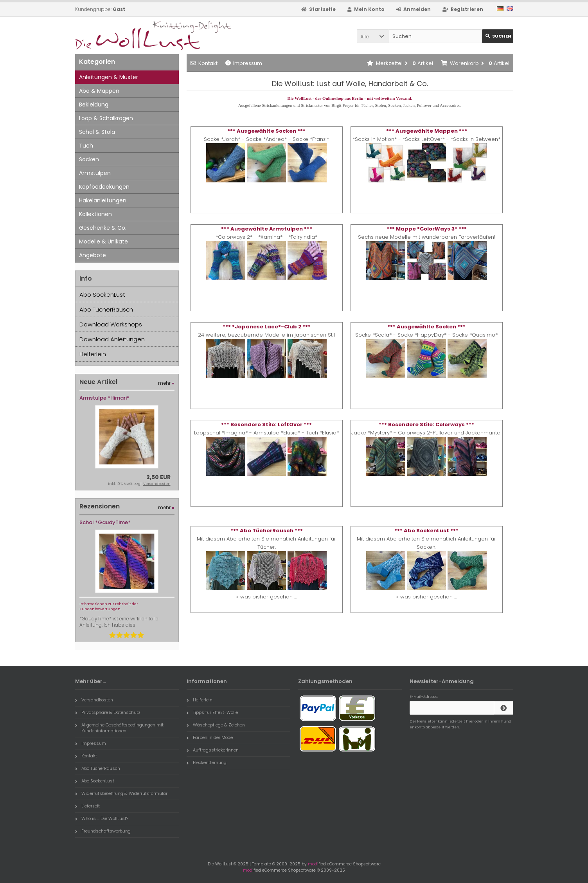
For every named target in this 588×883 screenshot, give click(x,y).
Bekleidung (94, 105)
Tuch (86, 146)
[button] (372, 36)
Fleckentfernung (207, 762)
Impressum (244, 63)
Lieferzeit (87, 806)
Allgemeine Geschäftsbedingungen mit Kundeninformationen (119, 728)
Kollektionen (95, 214)
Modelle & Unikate (103, 241)
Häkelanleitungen (103, 200)
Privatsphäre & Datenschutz (108, 712)
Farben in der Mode (210, 737)
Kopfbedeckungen (104, 187)
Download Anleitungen (112, 339)
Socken (89, 159)
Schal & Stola (97, 132)
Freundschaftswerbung (103, 831)
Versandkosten (157, 484)
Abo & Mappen (99, 91)
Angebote (93, 255)
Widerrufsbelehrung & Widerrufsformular (121, 793)
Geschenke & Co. (103, 228)
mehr (166, 383)
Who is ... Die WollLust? (102, 818)
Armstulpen (95, 173)
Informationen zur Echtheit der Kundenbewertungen (109, 606)
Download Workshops (111, 324)
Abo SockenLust (102, 295)
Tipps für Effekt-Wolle (212, 712)
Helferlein (93, 354)
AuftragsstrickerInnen (213, 750)
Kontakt (204, 63)
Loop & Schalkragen (106, 118)
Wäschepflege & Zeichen (216, 725)
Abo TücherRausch (106, 309)
